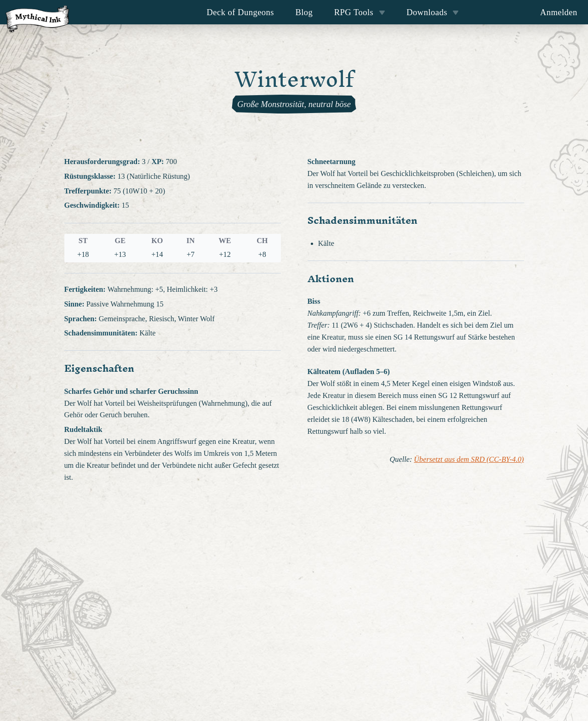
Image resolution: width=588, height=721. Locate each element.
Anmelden (559, 12)
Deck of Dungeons (241, 12)
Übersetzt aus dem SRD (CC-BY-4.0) (469, 460)
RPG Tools (360, 12)
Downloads (433, 12)
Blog (304, 12)
